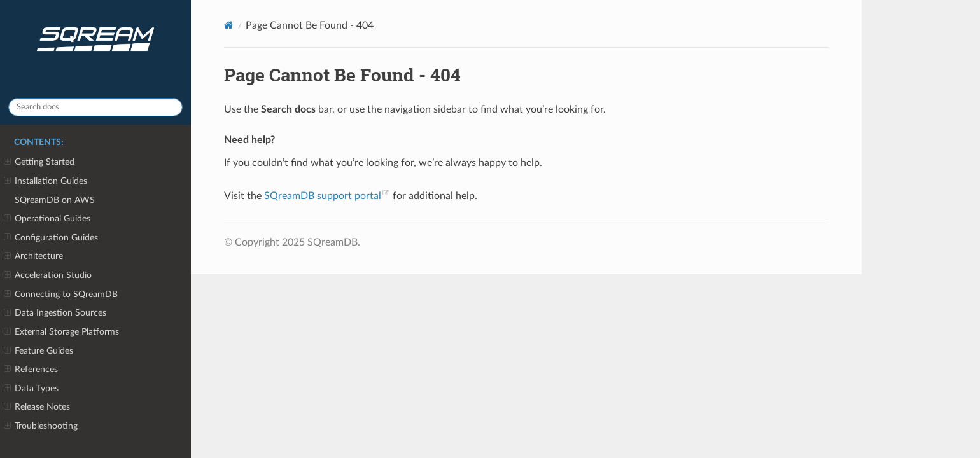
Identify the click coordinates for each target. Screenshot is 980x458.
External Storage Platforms (61, 332)
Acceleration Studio (48, 275)
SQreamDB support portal (323, 196)
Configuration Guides (51, 238)
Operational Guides (47, 219)
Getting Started (39, 162)
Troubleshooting (41, 426)
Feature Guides (38, 351)
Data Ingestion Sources (55, 313)
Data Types (31, 389)
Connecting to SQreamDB (61, 295)
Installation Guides (45, 181)
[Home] (229, 25)
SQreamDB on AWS (55, 200)
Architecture (33, 256)
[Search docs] (95, 107)
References (31, 370)
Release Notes (37, 407)
